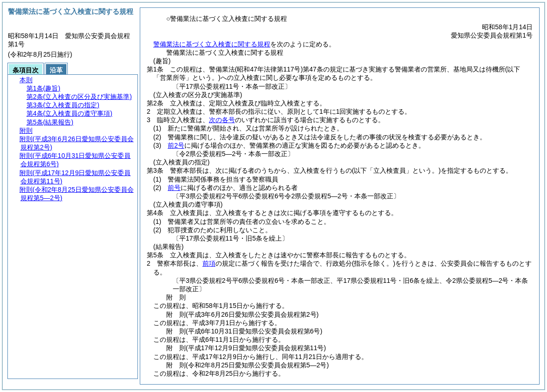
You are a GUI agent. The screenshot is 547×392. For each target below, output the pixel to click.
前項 (209, 263)
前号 (174, 188)
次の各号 (222, 120)
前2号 (176, 145)
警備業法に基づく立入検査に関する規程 (212, 44)
